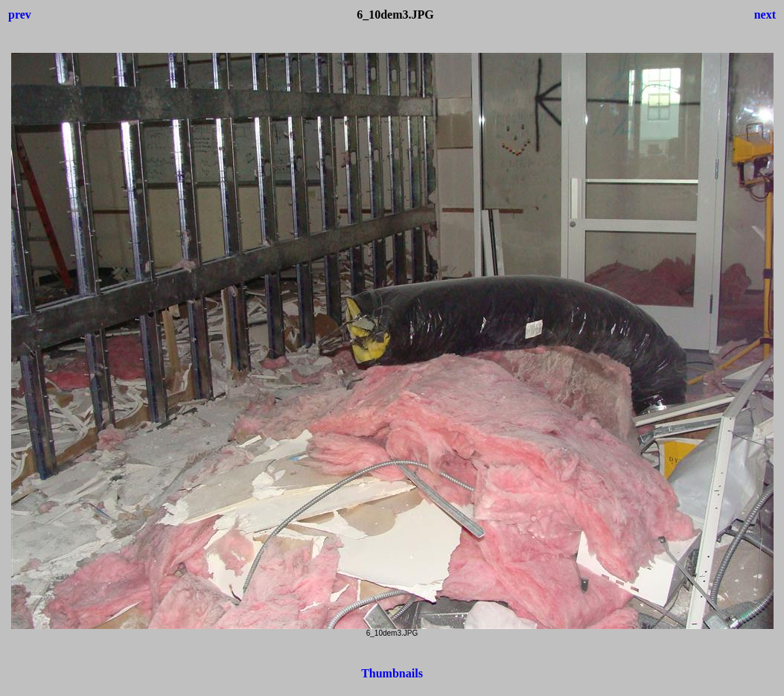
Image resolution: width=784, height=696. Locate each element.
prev (20, 15)
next (765, 15)
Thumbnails (392, 673)
